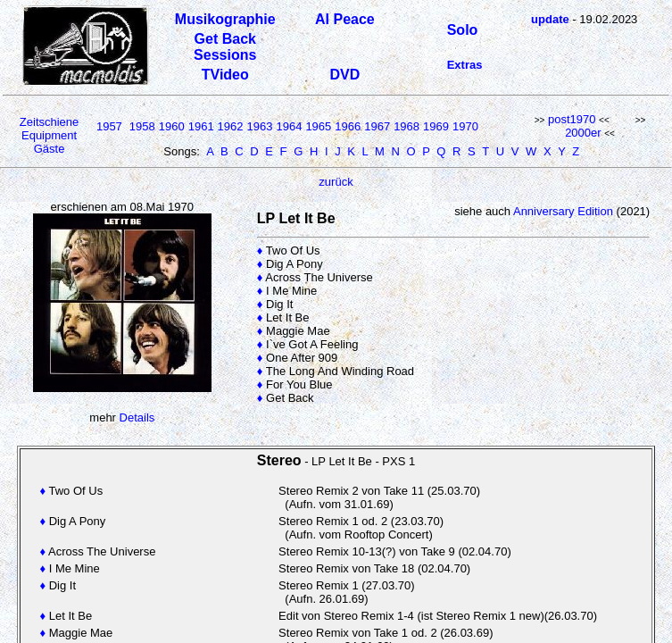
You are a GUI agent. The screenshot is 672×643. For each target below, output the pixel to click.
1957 (109, 126)
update (550, 19)
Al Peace (345, 19)
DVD (345, 75)
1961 (201, 126)
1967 (377, 126)
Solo (463, 30)
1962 (231, 126)
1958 (142, 126)
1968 (407, 126)
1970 (465, 126)
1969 (436, 126)
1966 (348, 126)
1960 (172, 126)
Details (137, 418)
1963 (260, 126)
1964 (289, 126)
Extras (465, 65)
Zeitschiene (49, 122)
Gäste (50, 149)
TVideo (225, 75)
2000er (583, 133)
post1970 (572, 119)
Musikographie (225, 19)
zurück (336, 182)
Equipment (49, 135)
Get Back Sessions (225, 47)
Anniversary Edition (564, 211)
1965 (318, 126)
